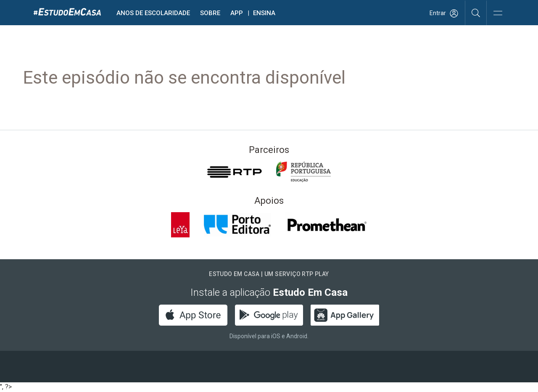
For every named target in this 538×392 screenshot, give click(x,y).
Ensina (264, 13)
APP (237, 13)
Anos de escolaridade (153, 13)
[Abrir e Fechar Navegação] (498, 14)
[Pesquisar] (476, 13)
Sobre (210, 13)
